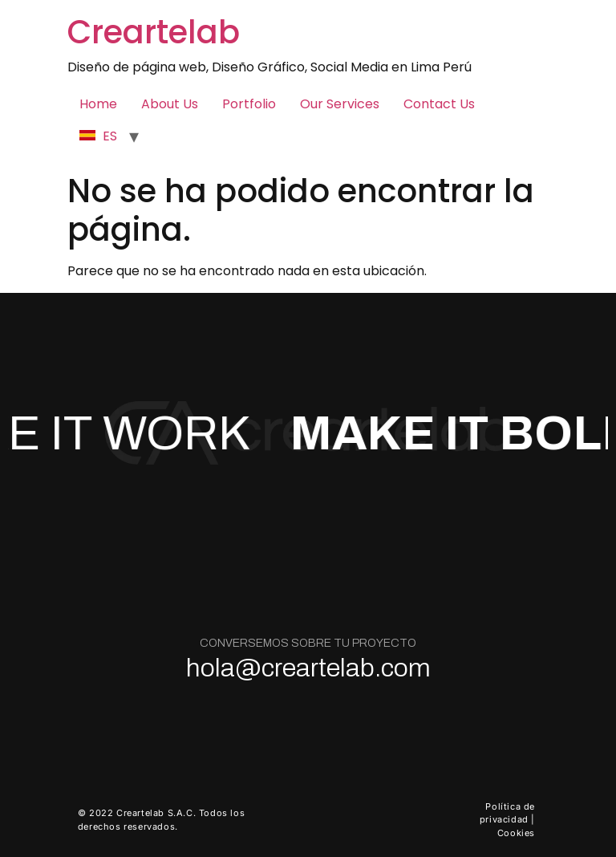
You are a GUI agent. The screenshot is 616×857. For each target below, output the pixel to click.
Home (98, 104)
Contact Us (439, 104)
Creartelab (154, 32)
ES (98, 136)
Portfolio (249, 104)
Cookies (516, 833)
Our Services (340, 104)
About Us (170, 104)
